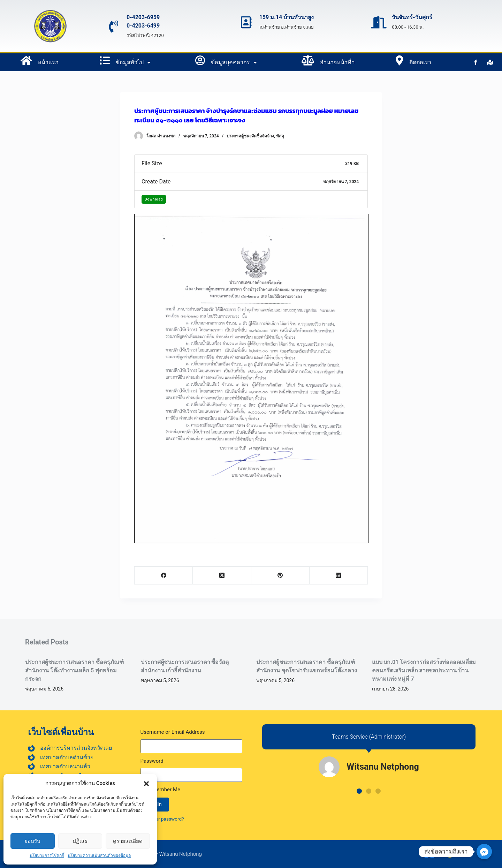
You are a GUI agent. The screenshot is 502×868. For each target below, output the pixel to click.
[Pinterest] (280, 576)
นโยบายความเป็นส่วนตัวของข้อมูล (99, 855)
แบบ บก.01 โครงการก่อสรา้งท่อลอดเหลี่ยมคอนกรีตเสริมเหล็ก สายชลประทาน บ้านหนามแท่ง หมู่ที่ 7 (424, 670)
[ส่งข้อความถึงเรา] (484, 852)
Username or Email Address (173, 732)
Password (152, 761)
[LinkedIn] (339, 576)
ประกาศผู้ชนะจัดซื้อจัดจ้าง (250, 136)
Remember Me (160, 790)
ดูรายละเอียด (128, 841)
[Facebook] (164, 576)
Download (154, 199)
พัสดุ (280, 136)
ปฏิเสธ (80, 841)
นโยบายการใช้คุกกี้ (47, 855)
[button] (146, 784)
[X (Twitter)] (222, 576)
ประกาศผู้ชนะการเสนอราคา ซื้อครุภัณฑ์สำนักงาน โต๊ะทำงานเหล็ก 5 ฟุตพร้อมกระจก (74, 670)
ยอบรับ (32, 841)
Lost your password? (162, 819)
